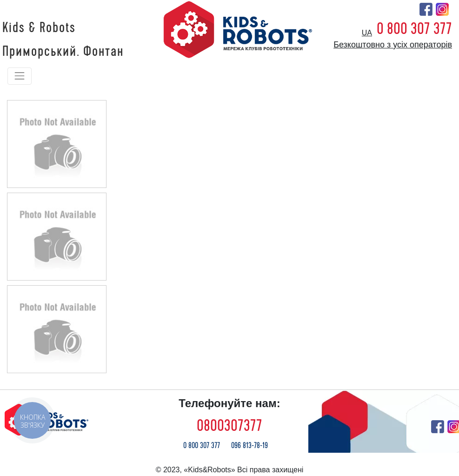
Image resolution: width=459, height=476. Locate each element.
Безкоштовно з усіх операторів (393, 45)
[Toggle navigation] (20, 76)
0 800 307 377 (414, 29)
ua (367, 33)
